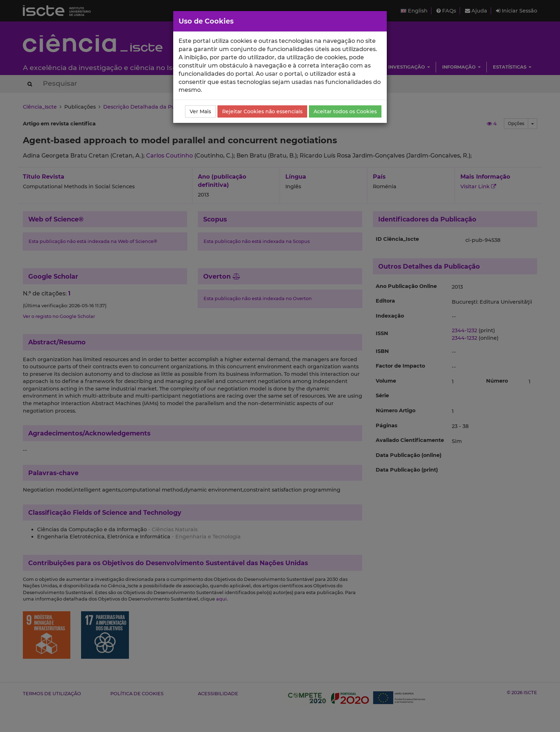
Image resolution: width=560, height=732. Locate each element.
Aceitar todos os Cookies (345, 111)
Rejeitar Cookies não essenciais (262, 111)
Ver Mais (200, 111)
